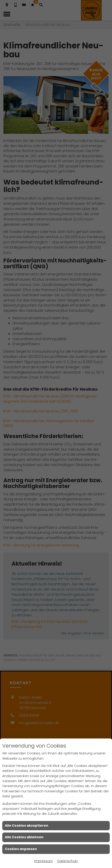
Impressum (43, 861)
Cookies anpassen (21, 849)
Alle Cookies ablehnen (24, 837)
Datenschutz (68, 861)
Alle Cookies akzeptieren (27, 826)
